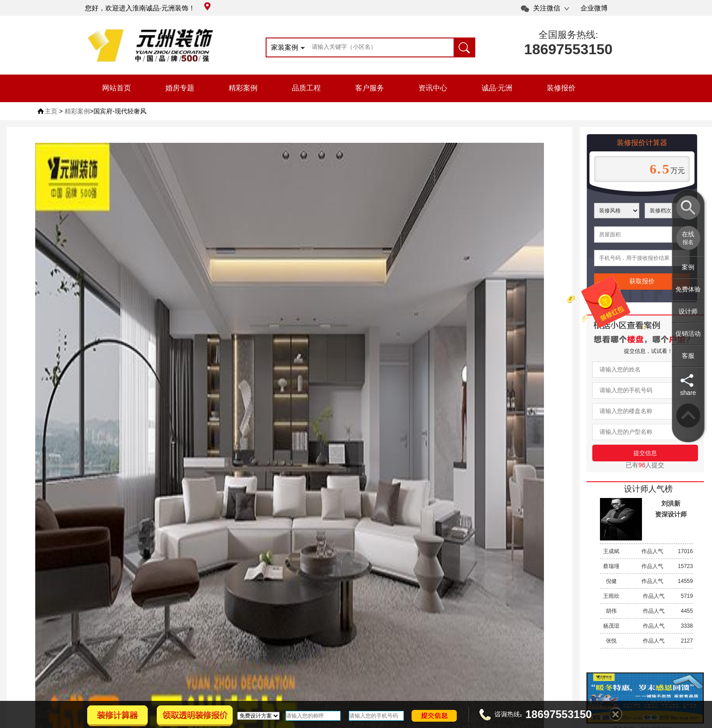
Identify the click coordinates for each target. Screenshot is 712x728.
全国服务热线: (568, 35)
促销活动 (688, 333)
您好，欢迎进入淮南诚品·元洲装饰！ (148, 8)
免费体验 (688, 289)
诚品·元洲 (497, 88)
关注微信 (547, 8)
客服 (688, 356)
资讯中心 (433, 88)
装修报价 (561, 88)
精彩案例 (243, 88)
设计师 (688, 311)
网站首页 (117, 88)
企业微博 (594, 8)
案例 (688, 267)
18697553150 (568, 49)
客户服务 (370, 88)
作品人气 (646, 551)
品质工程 (306, 88)
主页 (51, 111)
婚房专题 (180, 88)
